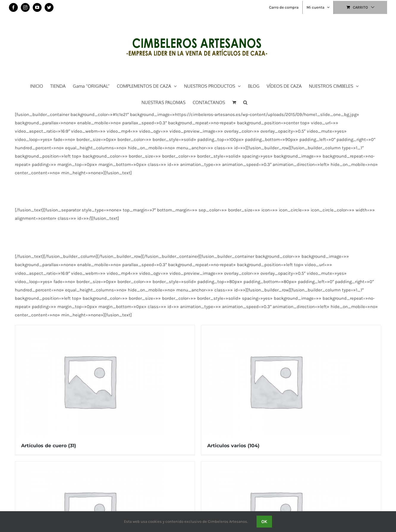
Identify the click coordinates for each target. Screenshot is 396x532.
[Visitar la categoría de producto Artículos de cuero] (105, 390)
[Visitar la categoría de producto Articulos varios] (291, 390)
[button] (245, 102)
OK (264, 522)
